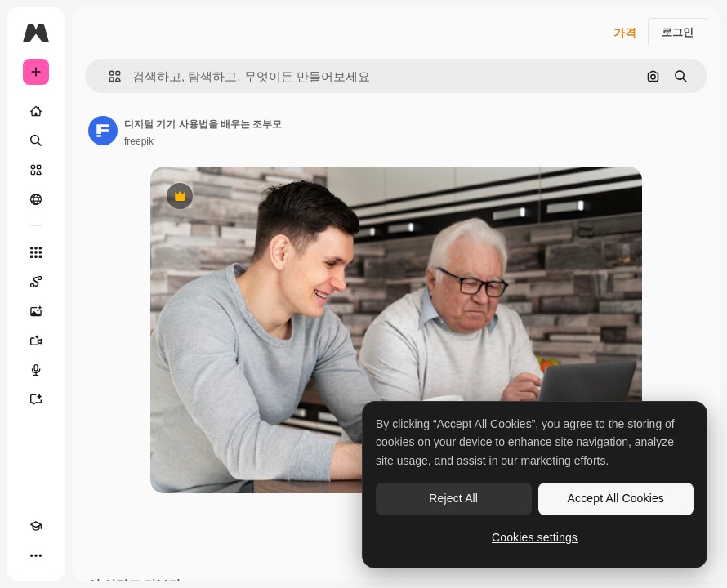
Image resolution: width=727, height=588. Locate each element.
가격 (625, 33)
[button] (108, 76)
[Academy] (36, 526)
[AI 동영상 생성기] (36, 341)
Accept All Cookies (616, 498)
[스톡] (36, 170)
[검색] (36, 140)
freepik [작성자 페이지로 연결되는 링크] (139, 141)
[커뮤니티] (36, 199)
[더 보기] (36, 555)
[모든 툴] (36, 252)
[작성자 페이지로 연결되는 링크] (103, 131)
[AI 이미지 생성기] (36, 311)
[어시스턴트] (36, 399)
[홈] (36, 111)
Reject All (453, 498)
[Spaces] (36, 282)
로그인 (678, 32)
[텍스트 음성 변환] (36, 370)
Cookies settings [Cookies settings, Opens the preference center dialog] (535, 537)
